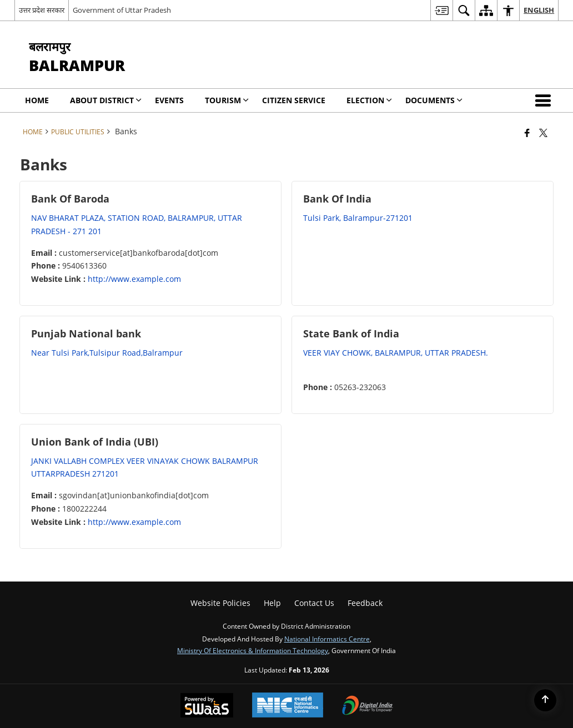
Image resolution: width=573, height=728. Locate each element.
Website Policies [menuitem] (220, 603)
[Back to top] (545, 700)
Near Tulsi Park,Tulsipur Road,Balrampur (107, 353)
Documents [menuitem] (434, 100)
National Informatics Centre (327, 639)
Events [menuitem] (169, 100)
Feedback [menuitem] (365, 603)
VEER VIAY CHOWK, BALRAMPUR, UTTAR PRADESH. (396, 353)
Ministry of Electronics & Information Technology (253, 650)
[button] (545, 100)
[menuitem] (441, 10)
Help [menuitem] (272, 603)
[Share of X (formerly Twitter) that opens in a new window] (543, 133)
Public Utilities (78, 132)
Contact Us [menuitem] (314, 603)
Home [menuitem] (37, 100)
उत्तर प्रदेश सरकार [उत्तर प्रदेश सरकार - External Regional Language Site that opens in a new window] (42, 10)
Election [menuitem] (369, 100)
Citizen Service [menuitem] (294, 100)
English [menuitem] (539, 10)
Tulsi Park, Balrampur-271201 (358, 218)
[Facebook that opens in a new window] (527, 133)
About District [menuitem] (106, 100)
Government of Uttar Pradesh (122, 10)
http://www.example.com (134, 279)
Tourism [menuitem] (227, 100)
